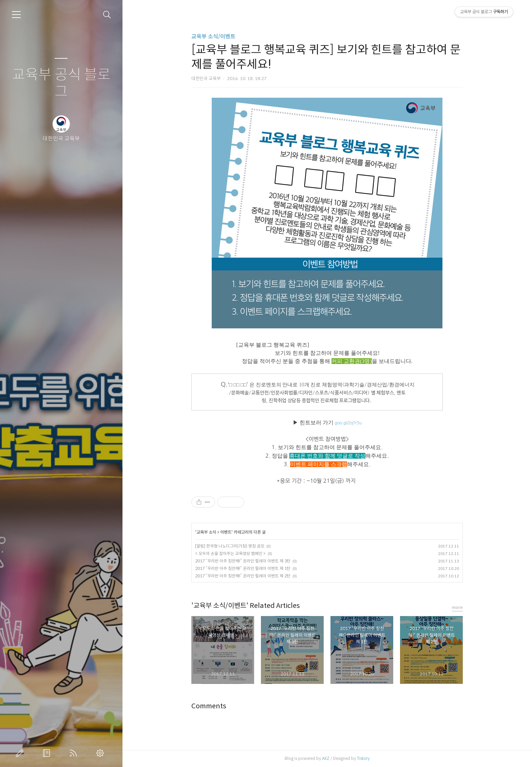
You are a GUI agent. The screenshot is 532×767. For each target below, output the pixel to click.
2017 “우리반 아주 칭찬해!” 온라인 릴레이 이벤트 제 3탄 (243, 561)
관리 (101, 753)
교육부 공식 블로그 (61, 83)
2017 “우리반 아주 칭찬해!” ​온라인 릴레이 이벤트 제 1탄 (243, 568)
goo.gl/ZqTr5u (348, 423)
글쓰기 (21, 753)
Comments (209, 706)
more (457, 607)
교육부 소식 (206, 532)
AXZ (326, 758)
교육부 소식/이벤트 (213, 36)
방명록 (48, 753)
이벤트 (226, 532)
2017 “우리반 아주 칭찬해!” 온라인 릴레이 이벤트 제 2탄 (243, 576)
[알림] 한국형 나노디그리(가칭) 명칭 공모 (230, 546)
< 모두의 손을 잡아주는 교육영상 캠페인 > (230, 553)
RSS (75, 753)
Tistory (363, 758)
